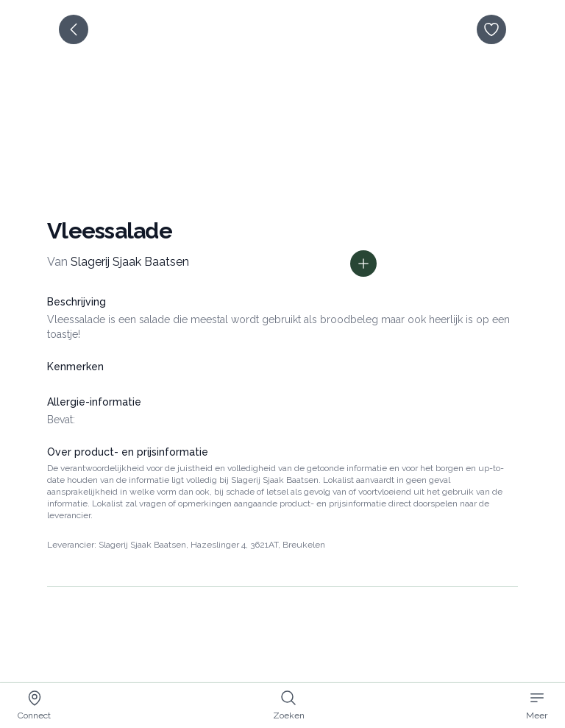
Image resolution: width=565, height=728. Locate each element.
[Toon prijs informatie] (363, 264)
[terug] (74, 29)
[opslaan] (491, 29)
